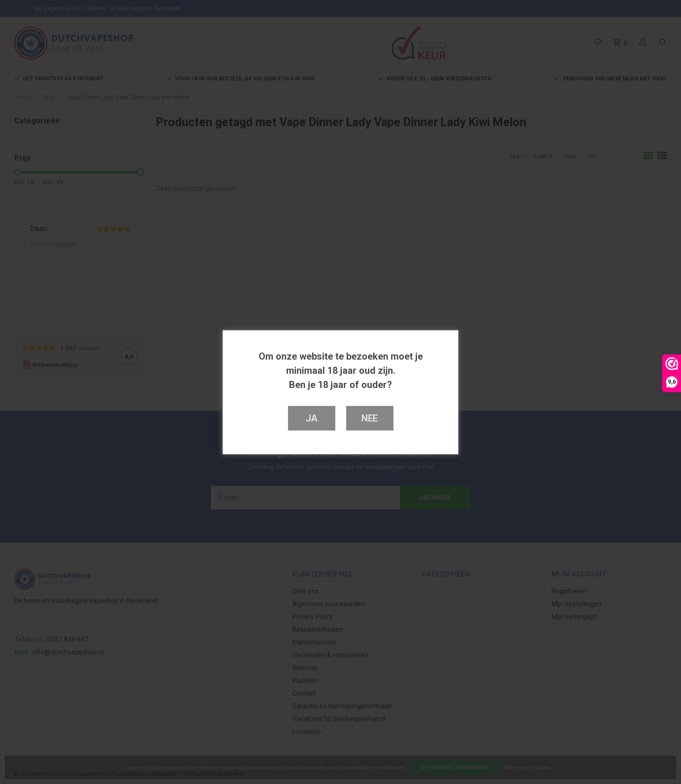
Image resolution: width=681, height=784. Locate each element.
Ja (312, 418)
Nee (370, 418)
